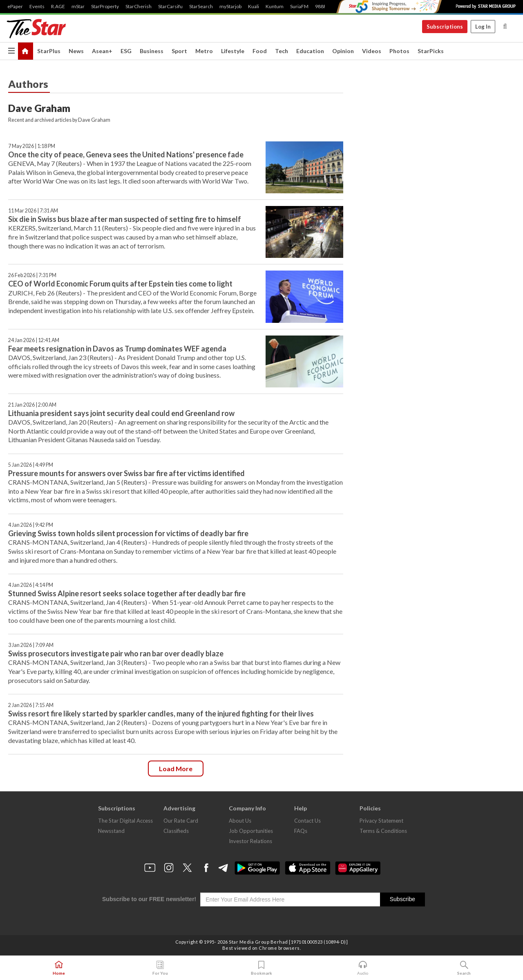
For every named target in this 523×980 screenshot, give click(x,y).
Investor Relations (250, 841)
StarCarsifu (170, 7)
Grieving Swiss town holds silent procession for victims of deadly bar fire (128, 533)
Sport (179, 51)
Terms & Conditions (383, 831)
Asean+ (102, 51)
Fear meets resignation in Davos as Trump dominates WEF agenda (117, 349)
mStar (78, 7)
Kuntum (275, 7)
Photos (399, 51)
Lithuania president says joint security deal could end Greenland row (121, 413)
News (76, 51)
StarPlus (49, 51)
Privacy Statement (381, 821)
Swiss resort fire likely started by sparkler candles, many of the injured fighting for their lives (161, 714)
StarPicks (431, 51)
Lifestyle (233, 51)
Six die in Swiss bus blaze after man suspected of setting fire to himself (125, 219)
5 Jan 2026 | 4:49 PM (31, 465)
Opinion (343, 51)
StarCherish (139, 7)
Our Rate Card (181, 821)
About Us (240, 821)
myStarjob (230, 7)
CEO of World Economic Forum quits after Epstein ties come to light (120, 284)
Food (260, 51)
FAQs (301, 831)
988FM (323, 7)
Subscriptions (445, 27)
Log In (483, 27)
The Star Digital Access (125, 821)
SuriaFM (299, 7)
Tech (282, 51)
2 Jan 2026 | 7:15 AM (31, 705)
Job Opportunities (251, 831)
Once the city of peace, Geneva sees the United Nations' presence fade (126, 154)
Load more (176, 769)
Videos (372, 51)
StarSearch (201, 7)
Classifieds (176, 831)
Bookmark (261, 968)
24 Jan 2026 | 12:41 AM (34, 340)
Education (310, 51)
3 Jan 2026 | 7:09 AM (31, 645)
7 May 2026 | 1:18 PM (32, 146)
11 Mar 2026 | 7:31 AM (33, 211)
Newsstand (111, 831)
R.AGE (58, 7)
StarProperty (105, 7)
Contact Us (307, 821)
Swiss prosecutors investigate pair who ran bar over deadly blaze (116, 653)
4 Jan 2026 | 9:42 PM (31, 525)
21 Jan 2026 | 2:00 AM (32, 405)
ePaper (15, 7)
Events (37, 7)
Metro (204, 51)
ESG (126, 51)
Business (152, 51)
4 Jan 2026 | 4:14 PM (31, 585)
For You (160, 968)
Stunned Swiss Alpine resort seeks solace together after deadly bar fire (127, 593)
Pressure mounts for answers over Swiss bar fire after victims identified (126, 473)
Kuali (254, 7)
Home (59, 968)
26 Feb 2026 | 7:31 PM (32, 275)
